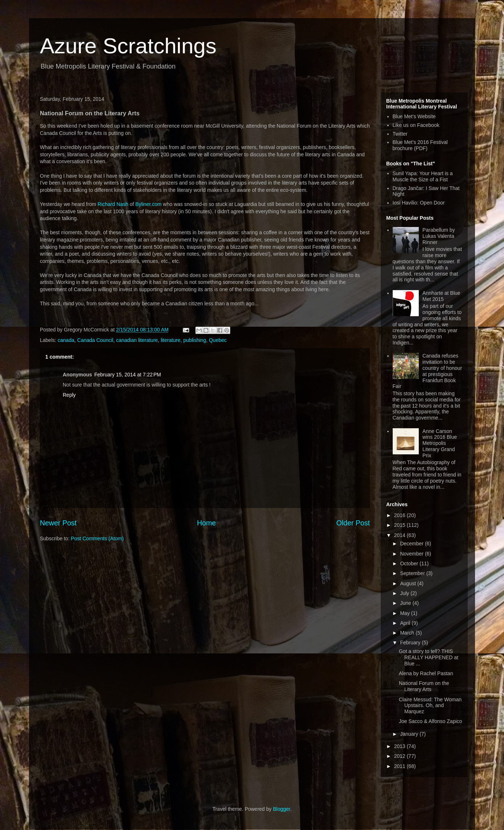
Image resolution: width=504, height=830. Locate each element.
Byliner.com (148, 204)
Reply (69, 395)
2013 (400, 746)
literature (170, 340)
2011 (400, 766)
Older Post (353, 523)
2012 (400, 756)
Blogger (282, 809)
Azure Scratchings (128, 46)
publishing (195, 340)
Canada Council (95, 340)
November (412, 554)
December (412, 544)
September (413, 573)
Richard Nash (113, 204)
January (410, 734)
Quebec (218, 340)
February (411, 643)
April (406, 623)
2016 (400, 515)
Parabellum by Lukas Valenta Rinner (439, 236)
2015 (400, 525)
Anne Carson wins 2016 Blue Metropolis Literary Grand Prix (440, 443)
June (406, 603)
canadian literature (137, 340)
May (405, 613)
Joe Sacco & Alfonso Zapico (430, 721)
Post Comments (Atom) (97, 538)
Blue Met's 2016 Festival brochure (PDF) (420, 145)
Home (206, 523)
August (408, 583)
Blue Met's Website (414, 116)
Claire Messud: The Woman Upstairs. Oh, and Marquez (430, 706)
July (405, 593)
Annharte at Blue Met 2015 (441, 296)
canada (66, 340)
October (410, 563)
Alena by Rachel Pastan (426, 673)
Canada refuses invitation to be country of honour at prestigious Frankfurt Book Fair (427, 371)
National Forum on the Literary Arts (424, 686)
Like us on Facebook (416, 125)
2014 (400, 535)
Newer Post (58, 523)
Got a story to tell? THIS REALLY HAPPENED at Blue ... (429, 657)
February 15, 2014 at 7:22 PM (128, 375)
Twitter (400, 134)
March (408, 633)
